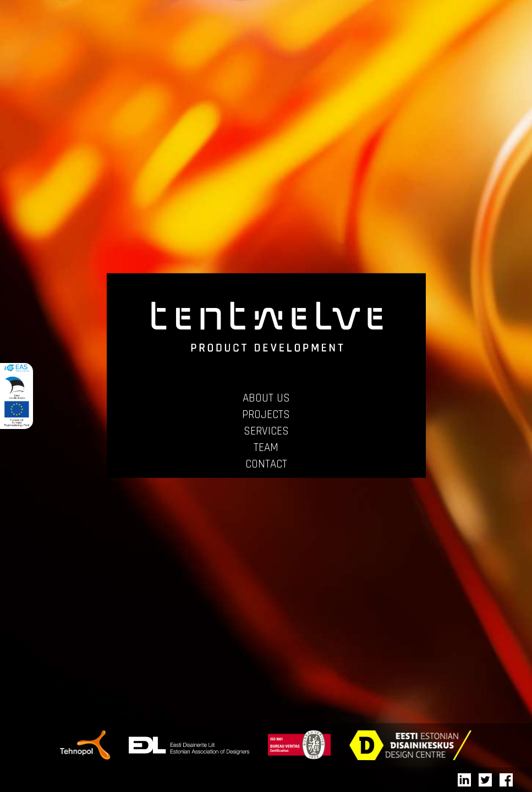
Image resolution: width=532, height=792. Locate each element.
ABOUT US (266, 398)
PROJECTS (266, 414)
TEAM (266, 447)
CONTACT (266, 464)
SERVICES (266, 431)
